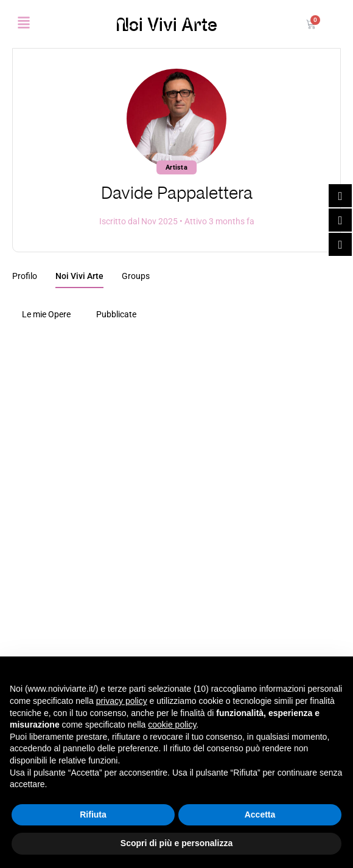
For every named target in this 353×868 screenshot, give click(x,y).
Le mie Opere (46, 314)
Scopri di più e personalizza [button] (177, 843)
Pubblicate (116, 314)
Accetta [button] (260, 815)
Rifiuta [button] (93, 815)
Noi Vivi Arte (166, 24)
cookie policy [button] (172, 725)
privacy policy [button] (122, 701)
